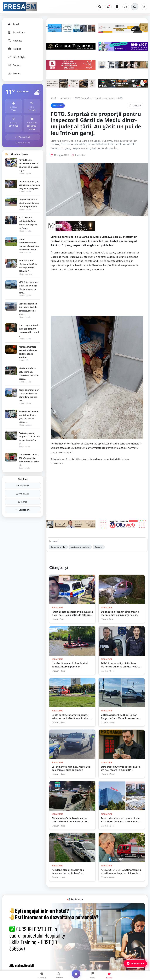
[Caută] (100, 7)
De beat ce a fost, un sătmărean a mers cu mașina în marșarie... (29, 185)
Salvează (135, 105)
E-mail (23, 502)
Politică (14, 49)
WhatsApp (23, 494)
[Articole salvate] (117, 7)
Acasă (13, 24)
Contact (15, 65)
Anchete (15, 41)
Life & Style (16, 57)
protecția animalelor (80, 547)
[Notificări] (108, 7)
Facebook (23, 486)
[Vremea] (126, 7)
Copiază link (23, 510)
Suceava (99, 547)
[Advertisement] (97, 295)
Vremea (15, 73)
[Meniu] (144, 7)
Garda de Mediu (58, 547)
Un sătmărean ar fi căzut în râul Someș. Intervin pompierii (29, 203)
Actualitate (16, 32)
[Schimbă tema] (135, 7)
